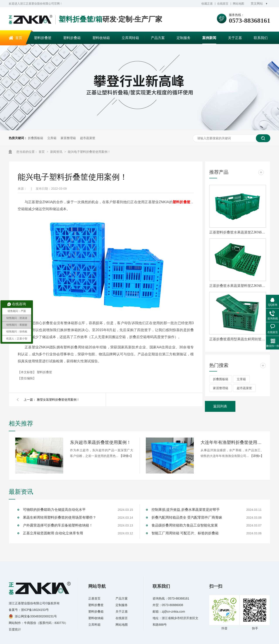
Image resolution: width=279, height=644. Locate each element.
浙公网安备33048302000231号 (36, 616)
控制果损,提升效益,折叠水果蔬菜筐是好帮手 (186, 510)
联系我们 (261, 38)
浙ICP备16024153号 (35, 610)
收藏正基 (207, 4)
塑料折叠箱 (72, 38)
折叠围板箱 (36, 138)
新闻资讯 (57, 152)
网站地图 (238, 4)
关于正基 (235, 38)
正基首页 (94, 598)
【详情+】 (126, 456)
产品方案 (158, 38)
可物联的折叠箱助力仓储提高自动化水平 (54, 510)
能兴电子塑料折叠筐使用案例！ (89, 152)
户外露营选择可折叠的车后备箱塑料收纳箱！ (58, 525)
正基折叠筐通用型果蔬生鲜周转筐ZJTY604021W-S (238, 339)
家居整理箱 (68, 138)
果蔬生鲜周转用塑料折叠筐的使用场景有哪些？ (60, 517)
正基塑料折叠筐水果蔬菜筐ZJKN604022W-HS (238, 232)
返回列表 (220, 406)
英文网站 (257, 3)
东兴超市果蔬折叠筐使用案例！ (100, 442)
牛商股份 (30, 623)
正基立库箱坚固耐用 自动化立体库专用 (53, 533)
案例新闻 (209, 38)
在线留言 (223, 4)
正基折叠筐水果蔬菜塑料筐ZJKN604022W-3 (238, 286)
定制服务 (184, 38)
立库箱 (52, 138)
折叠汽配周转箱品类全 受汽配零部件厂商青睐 (187, 517)
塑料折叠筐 (43, 38)
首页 (19, 38)
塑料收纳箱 (101, 38)
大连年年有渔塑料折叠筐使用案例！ (232, 442)
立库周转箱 (130, 38)
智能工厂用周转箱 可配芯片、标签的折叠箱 (185, 533)
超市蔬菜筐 (88, 138)
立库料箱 (94, 625)
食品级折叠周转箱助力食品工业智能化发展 (185, 525)
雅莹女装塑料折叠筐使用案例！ (58, 400)
